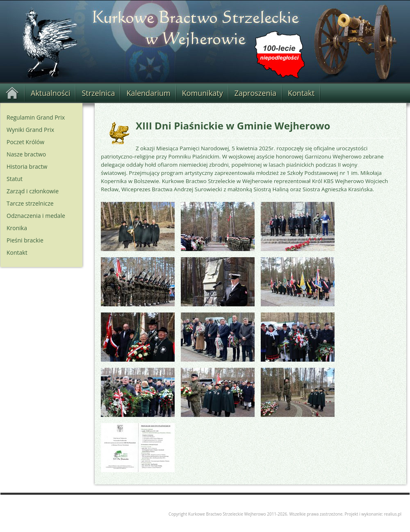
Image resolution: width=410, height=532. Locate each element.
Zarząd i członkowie (33, 191)
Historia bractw (27, 166)
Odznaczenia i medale (36, 216)
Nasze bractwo (26, 154)
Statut (15, 179)
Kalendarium (148, 93)
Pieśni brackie (25, 240)
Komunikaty (203, 93)
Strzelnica (98, 93)
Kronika (17, 228)
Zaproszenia (255, 93)
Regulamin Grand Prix (36, 117)
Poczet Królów (25, 142)
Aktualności (50, 93)
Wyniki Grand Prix (30, 130)
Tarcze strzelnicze (30, 203)
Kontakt (301, 93)
